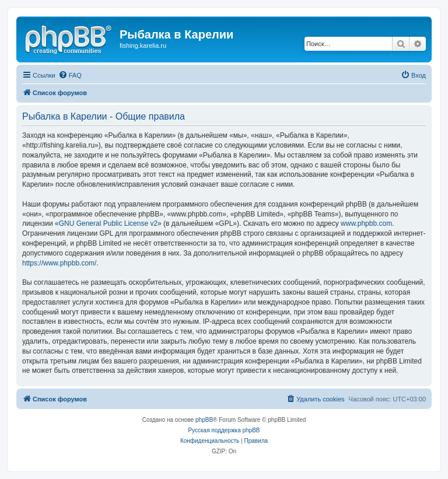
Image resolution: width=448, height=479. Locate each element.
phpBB (204, 420)
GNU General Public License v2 (108, 223)
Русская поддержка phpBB (224, 430)
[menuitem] (70, 75)
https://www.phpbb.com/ (59, 263)
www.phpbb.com (366, 223)
